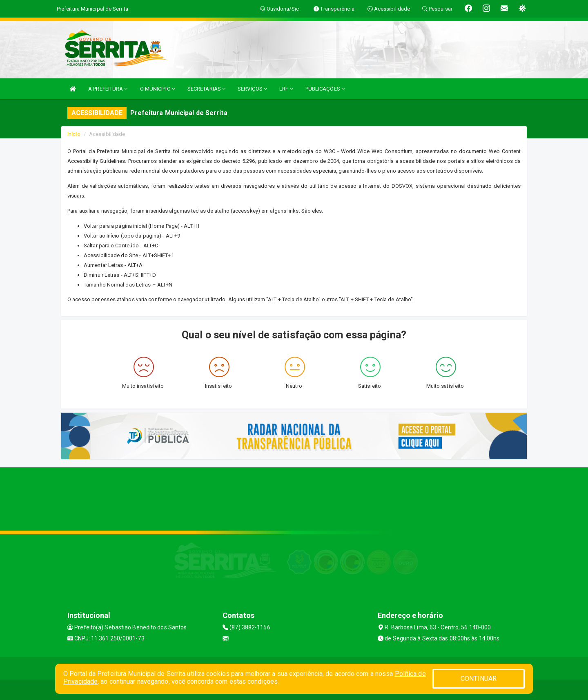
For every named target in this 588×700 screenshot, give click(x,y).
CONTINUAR (479, 679)
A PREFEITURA (108, 89)
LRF (286, 89)
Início (74, 134)
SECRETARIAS (206, 89)
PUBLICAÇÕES (325, 89)
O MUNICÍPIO (158, 89)
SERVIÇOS (252, 89)
